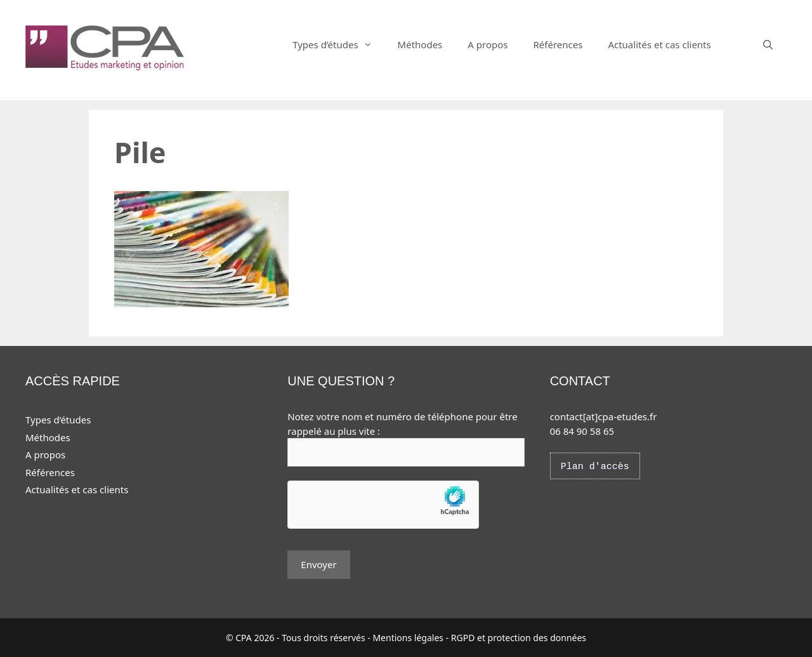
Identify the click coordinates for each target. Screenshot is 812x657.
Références (558, 44)
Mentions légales (408, 638)
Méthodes (420, 44)
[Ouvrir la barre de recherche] (768, 44)
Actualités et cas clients (659, 44)
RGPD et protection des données (519, 638)
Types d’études (338, 44)
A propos (488, 44)
